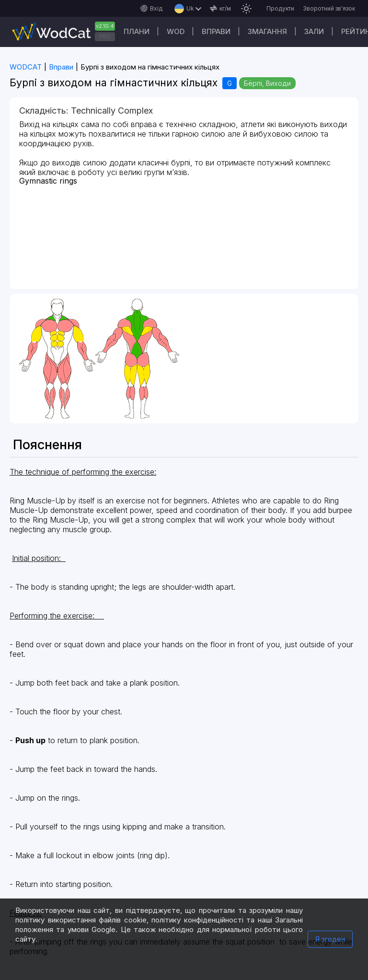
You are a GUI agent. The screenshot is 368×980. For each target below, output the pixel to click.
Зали (314, 31)
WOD (176, 31)
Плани (137, 31)
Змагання (267, 31)
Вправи (216, 31)
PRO (105, 36)
